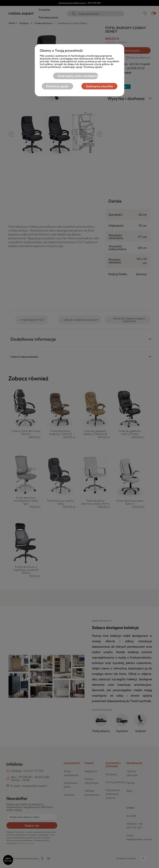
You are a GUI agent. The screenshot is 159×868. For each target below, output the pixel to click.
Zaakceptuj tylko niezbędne (78, 76)
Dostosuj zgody (57, 86)
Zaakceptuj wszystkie (99, 86)
